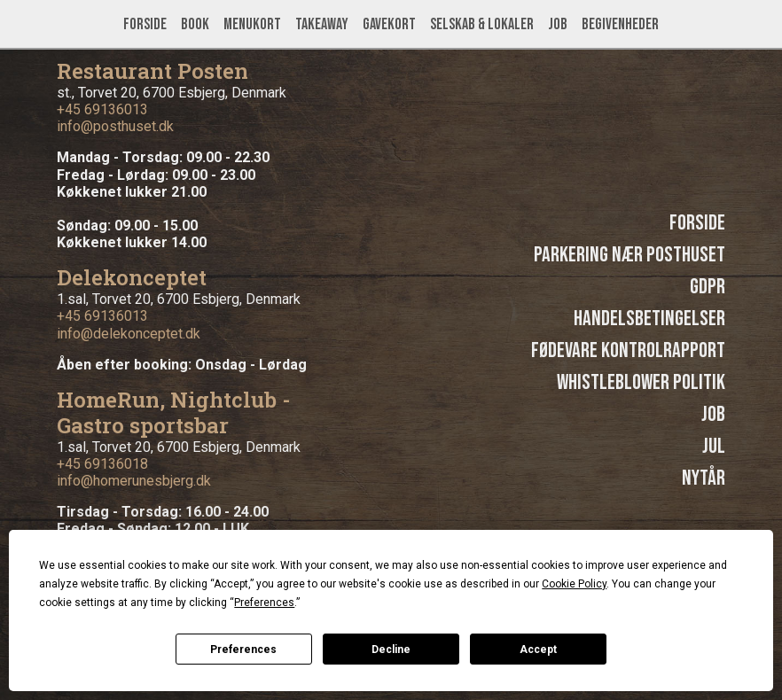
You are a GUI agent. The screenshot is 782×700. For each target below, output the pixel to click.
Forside (145, 24)
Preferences (243, 649)
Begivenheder (620, 24)
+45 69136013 (102, 109)
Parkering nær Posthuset (630, 255)
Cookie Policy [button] (574, 584)
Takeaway (322, 24)
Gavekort (389, 24)
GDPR (708, 287)
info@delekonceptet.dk (129, 334)
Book (195, 24)
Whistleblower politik (641, 382)
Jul (714, 446)
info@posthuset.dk (115, 126)
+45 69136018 (102, 464)
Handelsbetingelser (649, 319)
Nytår (704, 478)
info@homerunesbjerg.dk (134, 481)
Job (558, 24)
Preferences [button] (264, 603)
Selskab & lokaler (482, 24)
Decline (391, 649)
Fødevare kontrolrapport (628, 350)
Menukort (252, 24)
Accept (538, 649)
